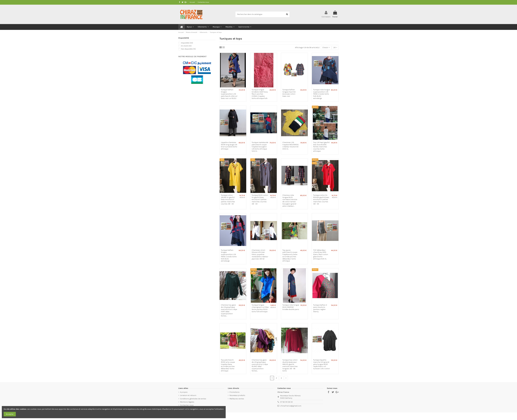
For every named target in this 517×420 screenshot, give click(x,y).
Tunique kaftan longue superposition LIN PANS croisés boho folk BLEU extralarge (229, 256)
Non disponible (189, 49)
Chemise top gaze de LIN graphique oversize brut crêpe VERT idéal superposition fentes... (229, 310)
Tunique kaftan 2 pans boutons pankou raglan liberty (320, 308)
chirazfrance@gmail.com (291, 406)
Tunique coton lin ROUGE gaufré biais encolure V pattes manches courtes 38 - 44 (321, 200)
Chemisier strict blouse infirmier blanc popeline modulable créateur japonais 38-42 (260, 254)
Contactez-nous (203, 2)
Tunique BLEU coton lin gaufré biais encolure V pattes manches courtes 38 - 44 (260, 200)
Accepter (10, 414)
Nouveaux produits (237, 395)
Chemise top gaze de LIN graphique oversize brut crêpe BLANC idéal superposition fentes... (260, 365)
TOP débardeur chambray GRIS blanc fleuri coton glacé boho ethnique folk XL (321, 254)
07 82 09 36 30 (286, 402)
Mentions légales (187, 402)
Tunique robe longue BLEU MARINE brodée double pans (291, 307)
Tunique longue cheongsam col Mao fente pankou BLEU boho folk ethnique (260, 308)
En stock (186, 46)
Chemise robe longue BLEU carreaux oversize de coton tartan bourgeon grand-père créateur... (290, 201)
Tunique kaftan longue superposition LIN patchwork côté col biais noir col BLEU (229, 94)
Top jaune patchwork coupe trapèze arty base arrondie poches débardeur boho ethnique (290, 256)
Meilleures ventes (237, 399)
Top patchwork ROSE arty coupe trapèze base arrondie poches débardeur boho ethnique (228, 365)
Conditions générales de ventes (193, 399)
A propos (184, 392)
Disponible (187, 43)
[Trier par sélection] (326, 48)
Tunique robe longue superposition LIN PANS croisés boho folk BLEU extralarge (322, 94)
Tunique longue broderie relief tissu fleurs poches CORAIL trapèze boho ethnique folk (260, 94)
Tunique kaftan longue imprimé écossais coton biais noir (289, 93)
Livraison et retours (188, 395)
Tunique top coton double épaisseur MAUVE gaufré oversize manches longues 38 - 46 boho (290, 365)
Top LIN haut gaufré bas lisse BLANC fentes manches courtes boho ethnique (321, 147)
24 (335, 48)
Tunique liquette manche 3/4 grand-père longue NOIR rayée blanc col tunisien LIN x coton (322, 364)
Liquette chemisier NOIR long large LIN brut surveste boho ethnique (229, 146)
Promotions (234, 392)
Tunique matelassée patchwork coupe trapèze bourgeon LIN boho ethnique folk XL (260, 147)
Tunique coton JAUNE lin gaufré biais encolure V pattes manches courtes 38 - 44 (228, 200)
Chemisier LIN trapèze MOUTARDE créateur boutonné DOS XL (290, 146)
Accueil (192, 2)
